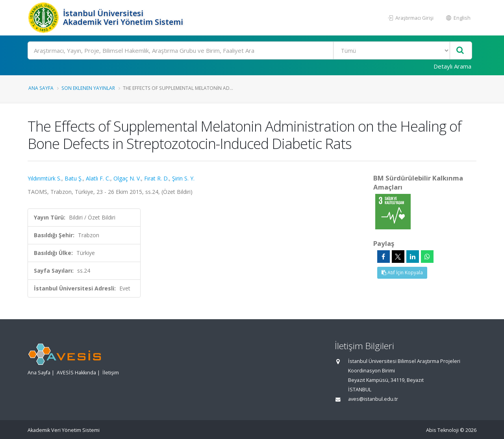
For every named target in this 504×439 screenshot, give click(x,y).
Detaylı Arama (452, 66)
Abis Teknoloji (442, 430)
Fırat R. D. (157, 178)
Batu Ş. (74, 178)
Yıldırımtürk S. (44, 178)
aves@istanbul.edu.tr (373, 399)
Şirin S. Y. (183, 178)
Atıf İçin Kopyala (402, 273)
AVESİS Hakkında (76, 373)
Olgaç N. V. (127, 178)
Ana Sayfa (41, 88)
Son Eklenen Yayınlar (88, 88)
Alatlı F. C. (98, 178)
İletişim (111, 373)
